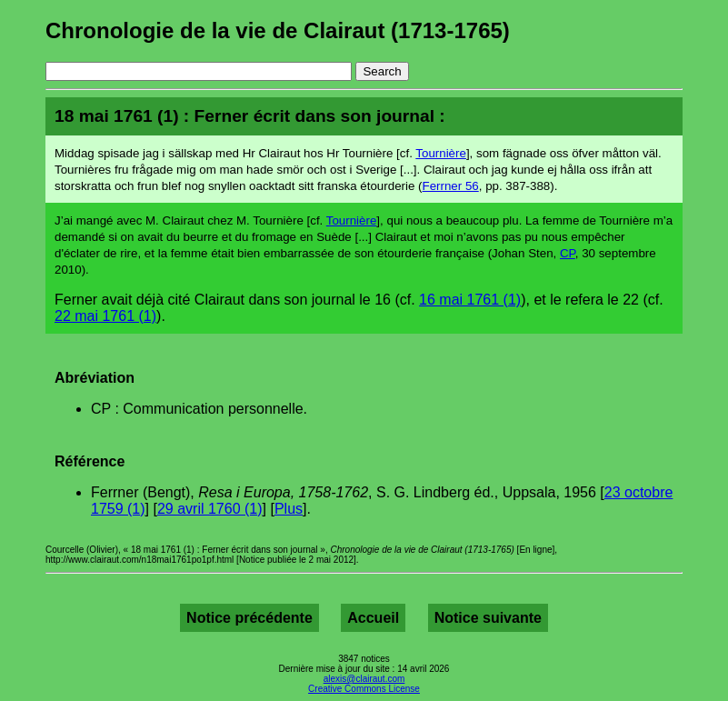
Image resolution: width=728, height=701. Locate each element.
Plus (289, 509)
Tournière (441, 153)
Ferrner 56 (451, 186)
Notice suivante (488, 618)
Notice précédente (249, 618)
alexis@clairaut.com (364, 679)
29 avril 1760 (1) (210, 509)
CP (568, 253)
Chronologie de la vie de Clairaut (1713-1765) (278, 30)
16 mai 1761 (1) (470, 300)
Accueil (373, 618)
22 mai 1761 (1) (105, 316)
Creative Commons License (364, 689)
